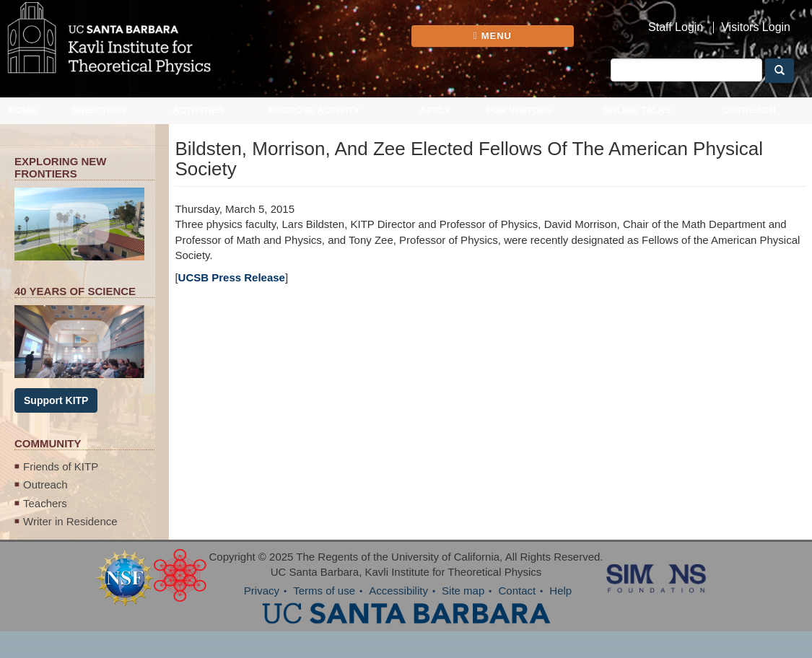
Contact (517, 591)
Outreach (749, 110)
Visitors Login (756, 27)
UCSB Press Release (232, 277)
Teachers (45, 503)
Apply (435, 110)
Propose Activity (314, 110)
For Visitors (520, 110)
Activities (198, 110)
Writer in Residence (70, 521)
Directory (100, 110)
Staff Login (676, 27)
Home (23, 110)
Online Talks (637, 110)
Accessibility (398, 591)
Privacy (262, 591)
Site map (463, 591)
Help (560, 591)
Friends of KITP (61, 466)
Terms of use (324, 591)
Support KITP (56, 400)
